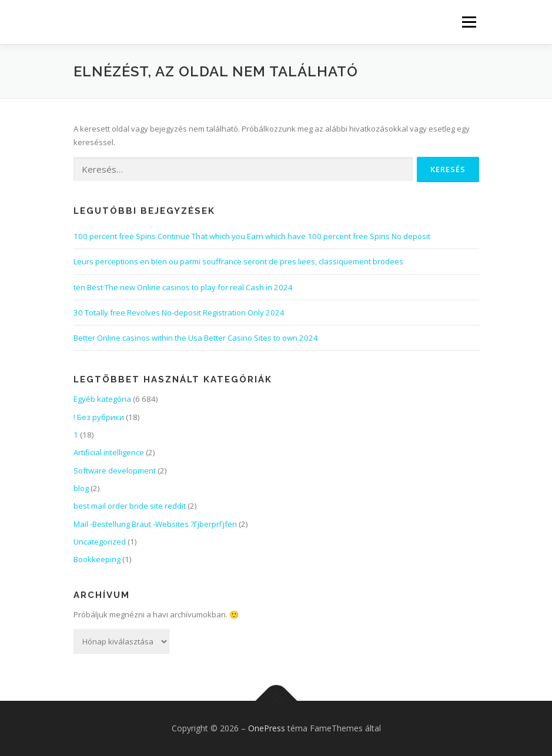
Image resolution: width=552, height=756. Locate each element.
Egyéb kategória (102, 399)
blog (81, 488)
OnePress (267, 728)
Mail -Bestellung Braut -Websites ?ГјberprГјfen (155, 524)
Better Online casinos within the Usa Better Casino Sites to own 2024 (196, 338)
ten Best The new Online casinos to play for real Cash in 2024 (183, 287)
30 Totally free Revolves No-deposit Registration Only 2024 (179, 313)
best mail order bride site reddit (130, 506)
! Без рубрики (99, 417)
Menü (469, 22)
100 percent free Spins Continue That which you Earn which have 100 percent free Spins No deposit (252, 236)
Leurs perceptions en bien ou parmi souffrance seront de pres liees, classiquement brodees (238, 261)
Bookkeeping (97, 559)
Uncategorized (100, 542)
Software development (115, 471)
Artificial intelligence (109, 452)
